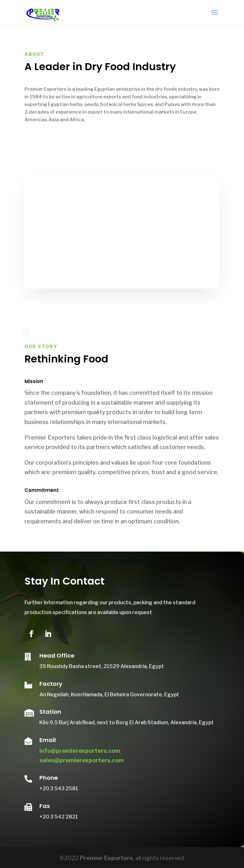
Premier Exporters (106, 858)
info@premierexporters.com (80, 751)
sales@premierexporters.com (82, 760)
